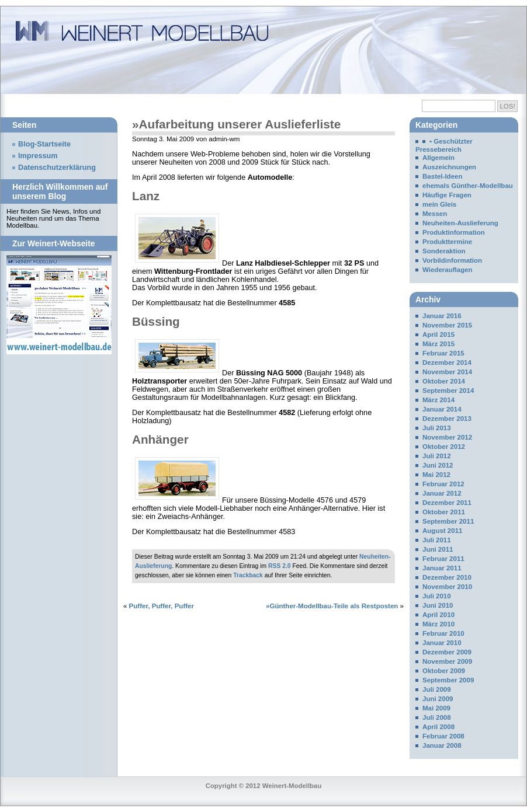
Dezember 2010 (447, 577)
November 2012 (447, 437)
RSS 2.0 (280, 566)
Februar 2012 (443, 484)
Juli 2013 (437, 428)
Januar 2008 (442, 745)
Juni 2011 (438, 549)
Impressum (38, 156)
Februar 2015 (443, 353)
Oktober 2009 (444, 671)
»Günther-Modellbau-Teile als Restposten (332, 606)
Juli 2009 (437, 689)
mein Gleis (439, 204)
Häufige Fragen (447, 195)
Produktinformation (454, 232)
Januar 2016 (442, 316)
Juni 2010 (438, 605)
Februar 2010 (443, 633)
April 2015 (438, 334)
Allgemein (438, 158)
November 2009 (447, 661)
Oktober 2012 (444, 447)
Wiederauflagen (448, 270)
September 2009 (448, 680)
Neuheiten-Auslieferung (460, 223)
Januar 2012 (442, 493)
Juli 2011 (437, 540)
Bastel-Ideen (442, 176)
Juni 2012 (438, 465)
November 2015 (447, 325)
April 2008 (438, 727)
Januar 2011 (442, 568)
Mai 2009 (436, 708)
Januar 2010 (442, 643)
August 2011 (442, 531)
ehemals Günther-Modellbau (468, 186)
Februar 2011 (443, 559)
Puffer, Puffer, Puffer (162, 606)
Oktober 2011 (444, 512)
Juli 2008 (437, 717)
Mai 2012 (436, 475)
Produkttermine (447, 242)
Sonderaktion (444, 251)
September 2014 (448, 391)
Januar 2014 (442, 409)
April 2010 (438, 615)
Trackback (248, 575)
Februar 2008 (443, 736)
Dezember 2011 (447, 503)
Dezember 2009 (447, 652)
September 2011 (448, 521)
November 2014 (447, 372)
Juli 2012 (437, 456)
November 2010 (447, 587)
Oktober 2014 (444, 381)
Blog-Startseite (44, 144)
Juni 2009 (438, 699)
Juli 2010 (437, 596)
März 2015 (438, 344)
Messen (435, 214)
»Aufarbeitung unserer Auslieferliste (236, 124)
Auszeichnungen (449, 167)
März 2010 (438, 624)
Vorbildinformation (452, 260)
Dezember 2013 (447, 419)
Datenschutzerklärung (57, 168)
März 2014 (438, 400)
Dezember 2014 (447, 363)
